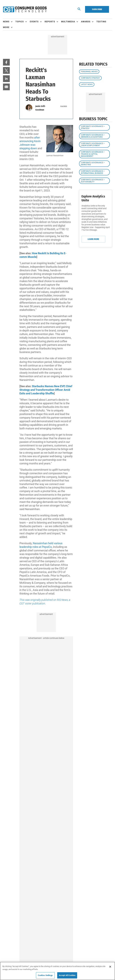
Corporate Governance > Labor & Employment (93, 144)
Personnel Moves (89, 72)
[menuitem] (9, 22)
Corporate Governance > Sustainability (93, 181)
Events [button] (34, 22)
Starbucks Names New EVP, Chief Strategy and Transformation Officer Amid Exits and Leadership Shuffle (46, 390)
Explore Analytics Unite (93, 198)
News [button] (6, 22)
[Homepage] (25, 9)
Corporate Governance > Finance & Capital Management (93, 154)
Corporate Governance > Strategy (93, 127)
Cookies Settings (45, 975)
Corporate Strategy (90, 78)
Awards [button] (86, 22)
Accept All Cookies (67, 975)
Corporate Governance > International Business (93, 172)
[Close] (110, 967)
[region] (57, 971)
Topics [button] (20, 22)
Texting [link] (101, 22)
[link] (6, 62)
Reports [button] (50, 22)
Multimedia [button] (68, 22)
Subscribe (97, 9)
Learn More (93, 239)
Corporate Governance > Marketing (93, 164)
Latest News (87, 84)
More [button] (6, 27)
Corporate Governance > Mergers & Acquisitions (93, 136)
